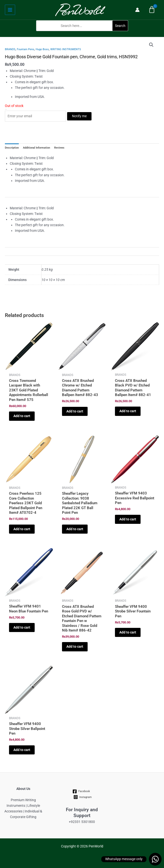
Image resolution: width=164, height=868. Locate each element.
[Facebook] (81, 791)
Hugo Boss (42, 49)
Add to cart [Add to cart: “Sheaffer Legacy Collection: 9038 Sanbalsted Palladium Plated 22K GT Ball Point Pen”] (75, 529)
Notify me (79, 116)
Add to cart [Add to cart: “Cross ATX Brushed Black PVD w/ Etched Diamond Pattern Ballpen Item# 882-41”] (128, 411)
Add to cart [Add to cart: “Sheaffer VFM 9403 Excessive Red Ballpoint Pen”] (128, 519)
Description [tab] (12, 148)
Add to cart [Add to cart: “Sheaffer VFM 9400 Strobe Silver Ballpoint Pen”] (22, 750)
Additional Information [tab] (36, 148)
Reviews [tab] (59, 148)
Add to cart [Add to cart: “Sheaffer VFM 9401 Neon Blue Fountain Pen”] (22, 627)
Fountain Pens (26, 49)
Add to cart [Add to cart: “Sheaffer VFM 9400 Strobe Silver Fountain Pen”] (128, 632)
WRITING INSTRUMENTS (66, 49)
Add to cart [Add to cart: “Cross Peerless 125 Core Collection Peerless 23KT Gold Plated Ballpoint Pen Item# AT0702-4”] (22, 529)
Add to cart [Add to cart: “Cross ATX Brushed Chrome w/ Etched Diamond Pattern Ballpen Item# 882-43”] (75, 411)
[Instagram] (83, 797)
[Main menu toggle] (10, 10)
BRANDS (10, 49)
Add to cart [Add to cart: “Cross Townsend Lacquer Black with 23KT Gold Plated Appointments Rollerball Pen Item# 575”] (22, 416)
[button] (82, 34)
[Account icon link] (137, 10)
